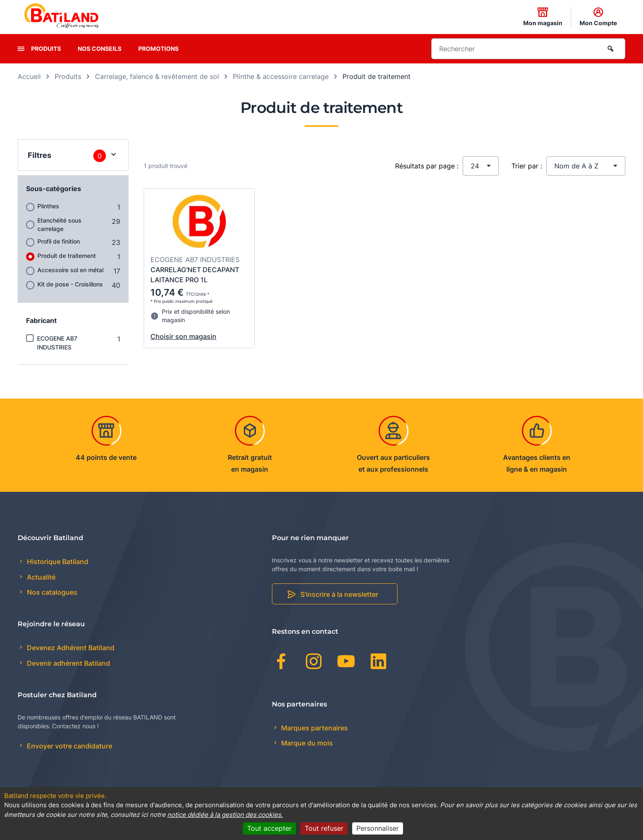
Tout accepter (269, 828)
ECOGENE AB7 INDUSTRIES (57, 343)
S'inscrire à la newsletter (339, 594)
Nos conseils (100, 49)
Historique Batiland (57, 562)
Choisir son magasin (183, 336)
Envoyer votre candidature (69, 746)
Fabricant (41, 320)
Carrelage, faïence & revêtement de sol (157, 76)
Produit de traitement (67, 256)
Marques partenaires (314, 728)
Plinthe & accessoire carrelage (281, 76)
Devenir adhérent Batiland (68, 663)
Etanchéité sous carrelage (59, 224)
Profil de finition (59, 241)
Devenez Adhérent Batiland (70, 648)
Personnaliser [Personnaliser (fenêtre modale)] (378, 828)
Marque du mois (306, 743)
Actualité (40, 577)
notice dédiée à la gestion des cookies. (225, 815)
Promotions (158, 49)
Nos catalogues (51, 592)
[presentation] (21, 49)
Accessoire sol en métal (70, 270)
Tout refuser (324, 828)
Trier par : (527, 166)
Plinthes (48, 206)
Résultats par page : (427, 166)
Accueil (29, 76)
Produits (46, 49)
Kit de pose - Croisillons (70, 284)
